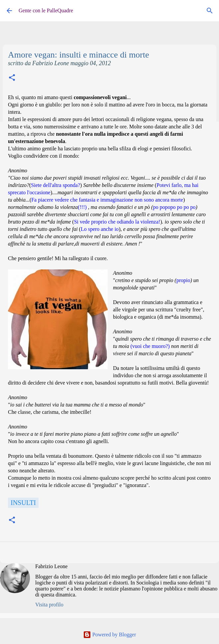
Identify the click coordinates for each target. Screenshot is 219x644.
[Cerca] (210, 11)
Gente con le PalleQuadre (46, 10)
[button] (12, 78)
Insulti (23, 503)
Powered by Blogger (110, 635)
